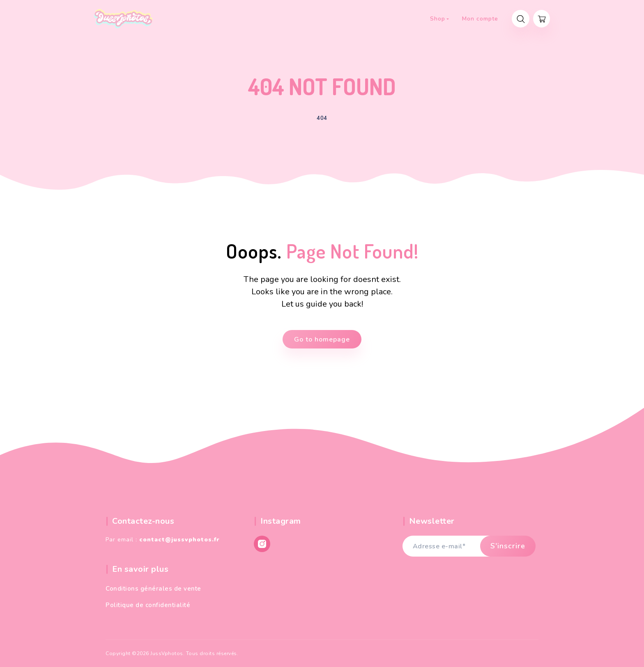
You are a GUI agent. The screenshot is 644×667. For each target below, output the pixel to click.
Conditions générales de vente (153, 589)
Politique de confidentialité (148, 605)
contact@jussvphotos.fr (179, 540)
